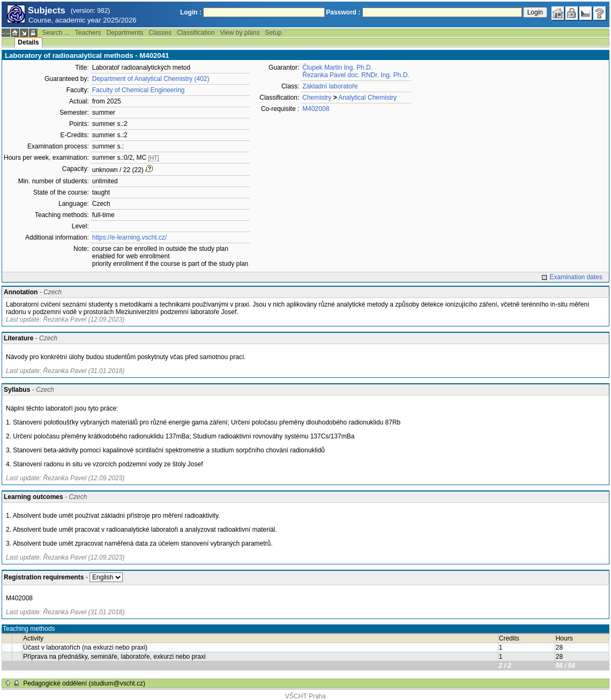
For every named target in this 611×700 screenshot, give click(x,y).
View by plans (240, 33)
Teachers (88, 33)
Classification (196, 33)
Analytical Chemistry (367, 98)
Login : (191, 12)
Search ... (55, 33)
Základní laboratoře (330, 86)
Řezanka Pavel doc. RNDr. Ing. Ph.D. (356, 75)
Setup (273, 33)
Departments (125, 33)
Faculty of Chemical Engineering (139, 90)
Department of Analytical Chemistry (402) (151, 79)
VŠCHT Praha (305, 696)
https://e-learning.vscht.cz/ (129, 237)
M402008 (316, 109)
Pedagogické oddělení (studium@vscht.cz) (84, 683)
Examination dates (576, 277)
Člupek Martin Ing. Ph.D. (337, 68)
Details (28, 42)
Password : (343, 12)
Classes (160, 33)
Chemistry (317, 98)
